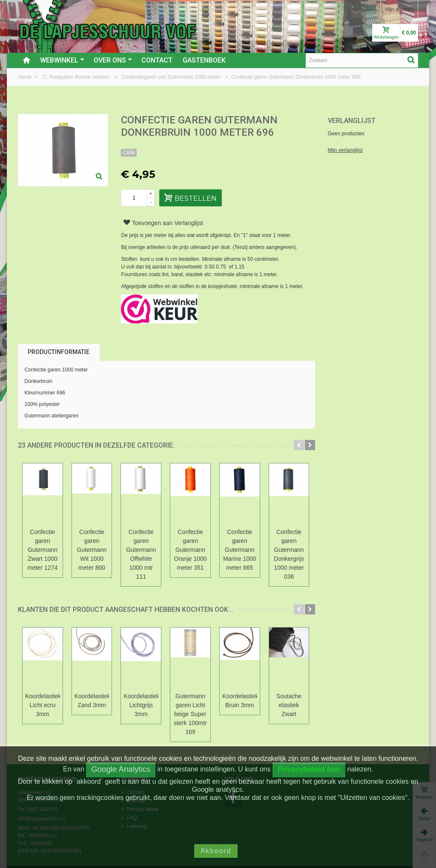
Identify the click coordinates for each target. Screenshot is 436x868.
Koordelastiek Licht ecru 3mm (47, 683)
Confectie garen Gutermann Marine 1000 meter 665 (283, 545)
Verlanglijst (352, 121)
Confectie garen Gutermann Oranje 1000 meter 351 (224, 545)
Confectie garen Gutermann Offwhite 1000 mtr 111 (165, 545)
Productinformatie (59, 352)
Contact (157, 60)
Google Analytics (121, 769)
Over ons (113, 60)
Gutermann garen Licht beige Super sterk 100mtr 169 (224, 696)
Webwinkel (62, 60)
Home (25, 77)
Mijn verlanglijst (345, 150)
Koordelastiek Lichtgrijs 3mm (165, 683)
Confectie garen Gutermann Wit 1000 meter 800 (106, 541)
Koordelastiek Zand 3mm (106, 683)
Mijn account (399, 9)
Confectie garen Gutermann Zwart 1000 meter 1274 (47, 545)
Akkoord (216, 851)
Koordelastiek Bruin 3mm (283, 683)
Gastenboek (204, 60)
